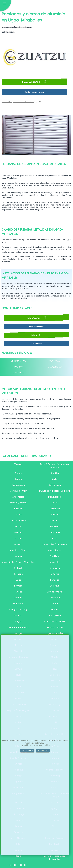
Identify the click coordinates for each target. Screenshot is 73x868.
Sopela (18, 479)
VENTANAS (55, 361)
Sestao (18, 473)
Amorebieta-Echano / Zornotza (18, 562)
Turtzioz (18, 592)
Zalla (55, 479)
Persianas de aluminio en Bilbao (24, 102)
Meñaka (18, 532)
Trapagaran (18, 485)
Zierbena (18, 574)
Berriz (55, 503)
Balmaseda (55, 485)
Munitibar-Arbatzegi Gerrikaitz (55, 491)
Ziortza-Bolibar (18, 521)
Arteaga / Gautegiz (18, 610)
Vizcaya (18, 464)
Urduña (18, 538)
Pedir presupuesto (34, 92)
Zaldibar (55, 556)
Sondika (55, 473)
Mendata (18, 526)
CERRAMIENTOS (18, 361)
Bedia (18, 856)
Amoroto (55, 562)
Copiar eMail (36, 343)
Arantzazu (55, 568)
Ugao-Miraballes (55, 627)
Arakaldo (18, 568)
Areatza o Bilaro (18, 550)
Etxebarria (55, 598)
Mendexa (55, 526)
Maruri (55, 521)
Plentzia (18, 616)
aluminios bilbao (7, 102)
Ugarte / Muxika (55, 633)
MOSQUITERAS (55, 367)
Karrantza (55, 509)
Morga (18, 633)
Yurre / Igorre (55, 550)
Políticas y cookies (18, 865)
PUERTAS (18, 367)
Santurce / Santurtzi (18, 627)
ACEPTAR (43, 751)
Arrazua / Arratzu (18, 503)
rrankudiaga (55, 497)
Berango (55, 580)
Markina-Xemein (18, 491)
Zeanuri (18, 515)
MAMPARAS (18, 373)
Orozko (55, 538)
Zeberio (55, 515)
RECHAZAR (27, 751)
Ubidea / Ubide (55, 592)
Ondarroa (55, 532)
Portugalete (55, 616)
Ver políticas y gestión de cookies (35, 745)
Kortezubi (55, 574)
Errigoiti (18, 621)
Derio (18, 580)
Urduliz (55, 610)
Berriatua (55, 586)
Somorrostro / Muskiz (55, 621)
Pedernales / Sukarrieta (55, 544)
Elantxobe (18, 604)
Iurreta (18, 556)
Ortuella (18, 544)
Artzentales (18, 497)
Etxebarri (18, 598)
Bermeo (18, 586)
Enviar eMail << (36, 335)
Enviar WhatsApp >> (34, 82)
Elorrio (55, 604)
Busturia (18, 509)
